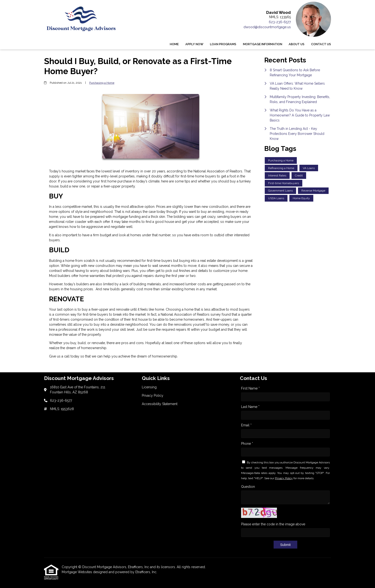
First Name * (250, 388)
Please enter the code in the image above (273, 524)
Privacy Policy (284, 478)
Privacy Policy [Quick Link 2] (153, 396)
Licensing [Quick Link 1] (149, 387)
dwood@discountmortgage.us (267, 27)
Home (174, 44)
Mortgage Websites (77, 572)
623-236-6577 (280, 22)
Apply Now (194, 44)
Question (248, 487)
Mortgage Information (263, 44)
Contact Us (321, 44)
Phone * (247, 444)
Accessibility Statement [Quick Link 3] (160, 404)
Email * (246, 425)
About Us (297, 44)
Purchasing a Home (102, 83)
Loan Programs (223, 44)
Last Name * (250, 407)
